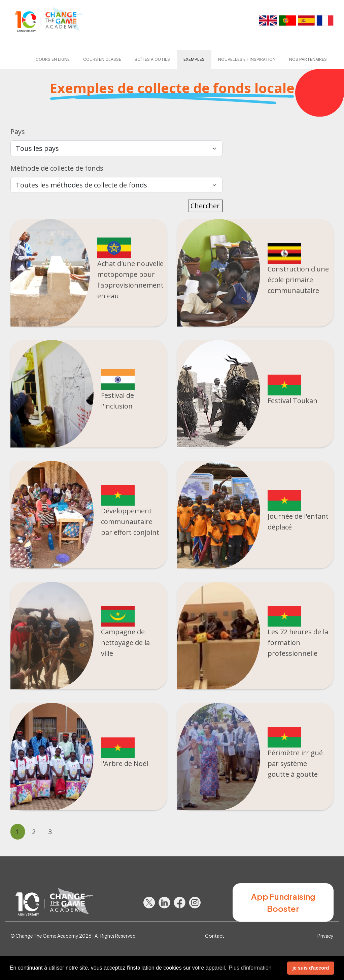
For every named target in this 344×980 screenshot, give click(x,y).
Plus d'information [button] (250, 968)
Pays (18, 132)
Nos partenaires (308, 59)
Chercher (205, 206)
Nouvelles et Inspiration (247, 59)
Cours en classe (102, 59)
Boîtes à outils (152, 59)
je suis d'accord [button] (311, 968)
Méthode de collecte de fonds (57, 168)
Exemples (194, 59)
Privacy (325, 936)
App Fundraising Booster (283, 902)
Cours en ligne (53, 59)
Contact (215, 936)
